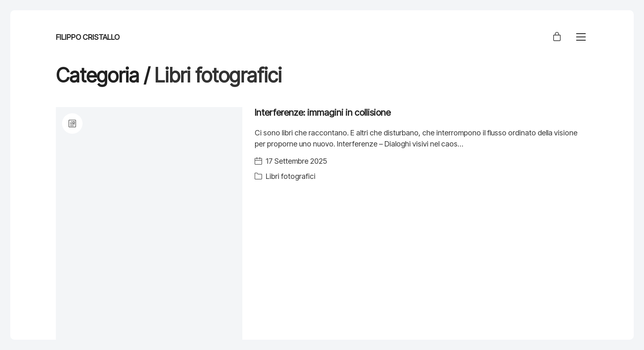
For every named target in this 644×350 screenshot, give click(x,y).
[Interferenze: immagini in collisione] (149, 223)
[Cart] (557, 37)
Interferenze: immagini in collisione (323, 112)
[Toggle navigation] (581, 37)
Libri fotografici (291, 176)
